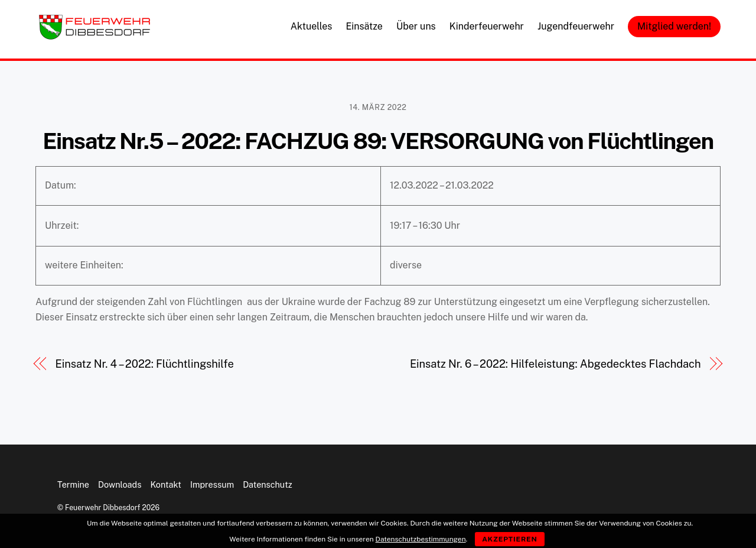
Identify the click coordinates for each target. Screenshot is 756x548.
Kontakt (166, 484)
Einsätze (364, 26)
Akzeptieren (510, 539)
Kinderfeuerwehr (487, 26)
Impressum (212, 484)
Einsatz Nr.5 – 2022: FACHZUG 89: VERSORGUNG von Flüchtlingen (378, 141)
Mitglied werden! (674, 26)
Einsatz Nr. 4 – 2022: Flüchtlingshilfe (145, 364)
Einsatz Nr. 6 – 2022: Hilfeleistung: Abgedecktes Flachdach (555, 364)
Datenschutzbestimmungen (421, 539)
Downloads (120, 484)
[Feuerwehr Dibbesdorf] (94, 36)
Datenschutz (268, 484)
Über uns (416, 26)
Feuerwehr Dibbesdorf (102, 508)
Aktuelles (312, 26)
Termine (73, 484)
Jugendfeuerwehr (576, 26)
